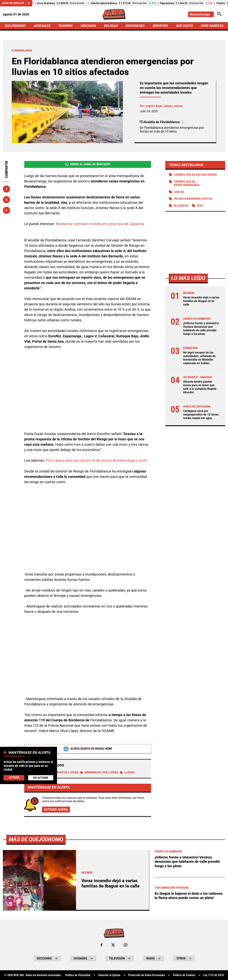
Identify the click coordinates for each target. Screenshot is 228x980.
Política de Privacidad (78, 975)
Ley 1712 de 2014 (213, 975)
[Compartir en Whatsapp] (6, 210)
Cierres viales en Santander (195, 175)
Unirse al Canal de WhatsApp (88, 165)
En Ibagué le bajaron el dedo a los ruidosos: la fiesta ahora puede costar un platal (189, 895)
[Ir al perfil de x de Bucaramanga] (113, 945)
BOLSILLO (111, 26)
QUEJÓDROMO (15, 26)
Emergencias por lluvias (99, 773)
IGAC (200, 206)
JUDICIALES (42, 26)
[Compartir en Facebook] (6, 189)
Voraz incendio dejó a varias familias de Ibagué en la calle (201, 301)
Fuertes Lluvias (65, 773)
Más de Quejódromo (36, 839)
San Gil (179, 192)
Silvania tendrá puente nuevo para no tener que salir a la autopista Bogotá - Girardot (201, 386)
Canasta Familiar (13, 3)
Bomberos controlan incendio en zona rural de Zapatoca (100, 224)
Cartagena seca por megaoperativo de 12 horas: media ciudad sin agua (201, 413)
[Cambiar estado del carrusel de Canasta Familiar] (29, 3)
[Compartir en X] (6, 200)
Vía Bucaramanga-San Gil (193, 199)
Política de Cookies (184, 975)
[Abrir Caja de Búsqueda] (219, 14)
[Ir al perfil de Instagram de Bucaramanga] (126, 945)
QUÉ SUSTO (184, 26)
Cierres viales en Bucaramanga (187, 184)
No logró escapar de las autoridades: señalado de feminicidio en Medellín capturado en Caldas (199, 357)
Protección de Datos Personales (147, 975)
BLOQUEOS (181, 206)
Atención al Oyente (109, 975)
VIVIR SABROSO (212, 26)
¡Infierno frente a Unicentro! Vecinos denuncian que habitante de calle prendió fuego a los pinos (201, 329)
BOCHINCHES (135, 26)
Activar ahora (56, 810)
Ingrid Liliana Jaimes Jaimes (164, 106)
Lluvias (127, 773)
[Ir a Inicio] (114, 14)
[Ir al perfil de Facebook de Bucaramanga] (102, 945)
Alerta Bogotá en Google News (88, 749)
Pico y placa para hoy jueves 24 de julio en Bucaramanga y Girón (96, 461)
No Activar (41, 778)
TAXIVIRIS (65, 26)
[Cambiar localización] (201, 14)
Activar (14, 778)
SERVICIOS (160, 26)
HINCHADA (88, 26)
